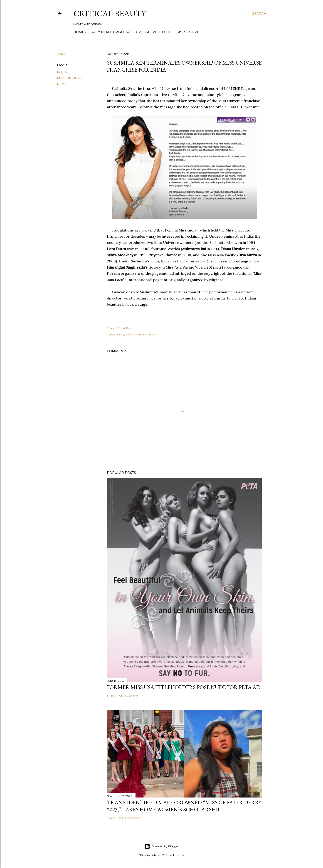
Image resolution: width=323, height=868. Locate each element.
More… (195, 32)
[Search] (259, 14)
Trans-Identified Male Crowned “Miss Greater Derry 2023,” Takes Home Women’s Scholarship (184, 806)
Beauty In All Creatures (110, 32)
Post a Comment (129, 696)
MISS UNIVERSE (70, 78)
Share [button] (62, 54)
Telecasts (177, 32)
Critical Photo (150, 32)
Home (79, 32)
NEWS (62, 84)
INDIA (62, 72)
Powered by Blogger (162, 846)
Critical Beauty (110, 14)
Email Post (125, 328)
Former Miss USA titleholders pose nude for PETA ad (184, 687)
